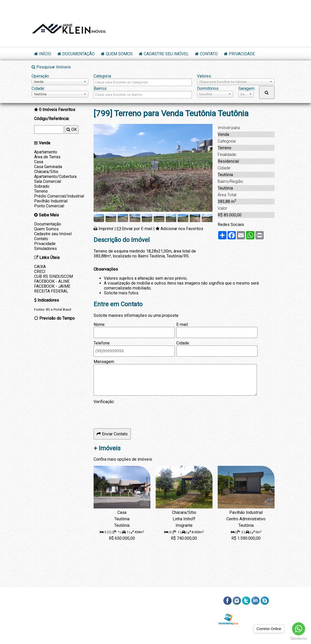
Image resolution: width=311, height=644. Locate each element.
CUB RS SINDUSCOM (54, 276)
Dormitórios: (208, 88)
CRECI (40, 272)
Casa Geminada (48, 167)
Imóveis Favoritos (57, 110)
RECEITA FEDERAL (51, 291)
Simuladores (45, 249)
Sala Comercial (48, 181)
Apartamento (46, 152)
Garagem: (246, 88)
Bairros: (100, 88)
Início (45, 54)
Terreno (41, 191)
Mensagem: (104, 362)
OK (72, 129)
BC (48, 309)
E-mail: (182, 324)
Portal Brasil (62, 309)
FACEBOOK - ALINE (52, 281)
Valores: (204, 76)
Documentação (78, 54)
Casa (39, 162)
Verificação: (104, 402)
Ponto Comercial (49, 206)
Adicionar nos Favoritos (182, 229)
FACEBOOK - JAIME (52, 286)
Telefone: (102, 343)
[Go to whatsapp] (299, 629)
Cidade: (38, 88)
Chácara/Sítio (46, 172)
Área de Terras (47, 157)
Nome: (99, 324)
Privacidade (242, 54)
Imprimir (106, 229)
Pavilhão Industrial (51, 201)
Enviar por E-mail (137, 229)
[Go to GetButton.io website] (299, 639)
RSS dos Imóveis (258, 613)
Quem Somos (119, 54)
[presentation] (133, 414)
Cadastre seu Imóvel (166, 54)
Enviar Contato (112, 434)
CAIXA (40, 267)
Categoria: (103, 76)
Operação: (41, 76)
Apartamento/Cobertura (55, 176)
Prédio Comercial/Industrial (59, 196)
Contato (209, 54)
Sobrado (42, 186)
